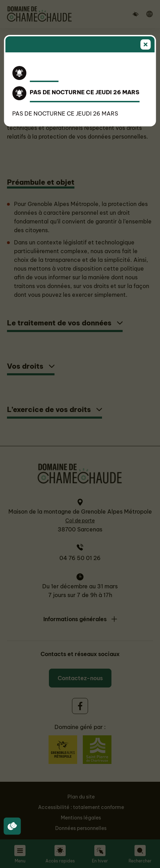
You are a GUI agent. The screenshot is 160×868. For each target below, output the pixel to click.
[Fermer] (146, 45)
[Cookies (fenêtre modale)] (12, 826)
